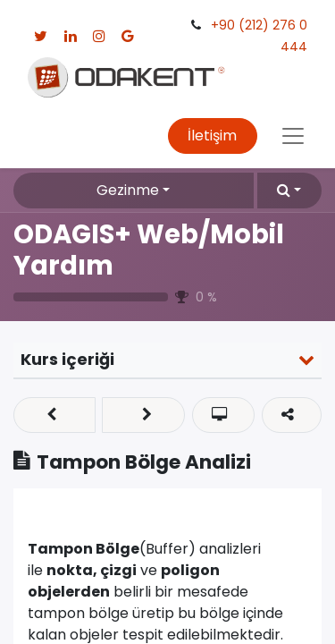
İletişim (212, 136)
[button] (289, 191)
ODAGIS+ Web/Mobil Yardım (149, 250)
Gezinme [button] (128, 190)
